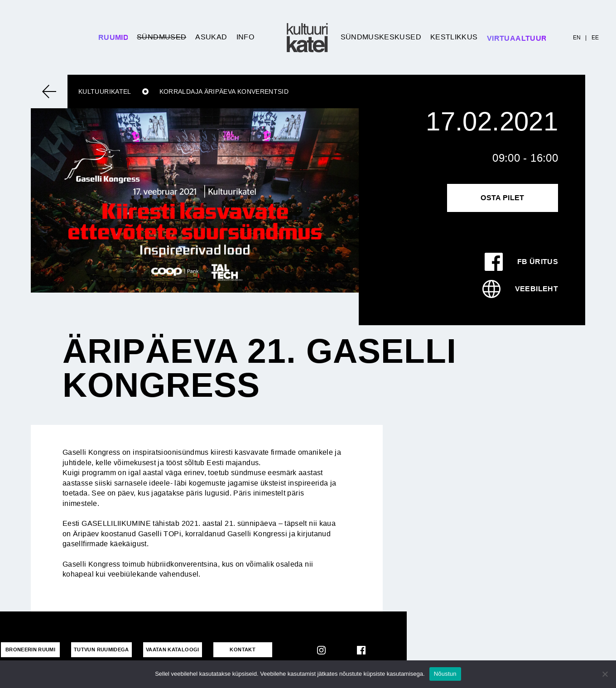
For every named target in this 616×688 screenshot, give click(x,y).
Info (245, 37)
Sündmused (161, 37)
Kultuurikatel (105, 91)
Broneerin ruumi (30, 650)
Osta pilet (503, 198)
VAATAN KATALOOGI (173, 650)
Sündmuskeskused (381, 37)
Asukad (211, 37)
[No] (605, 674)
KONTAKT (243, 650)
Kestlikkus (454, 37)
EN (577, 38)
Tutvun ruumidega (101, 650)
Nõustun (445, 674)
